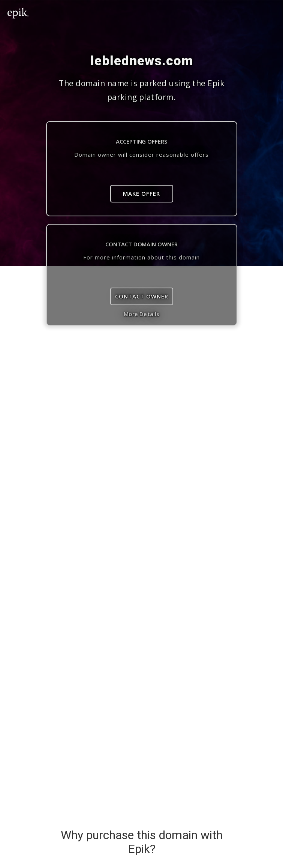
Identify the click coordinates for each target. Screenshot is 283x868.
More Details (141, 314)
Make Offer (141, 193)
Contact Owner (142, 296)
